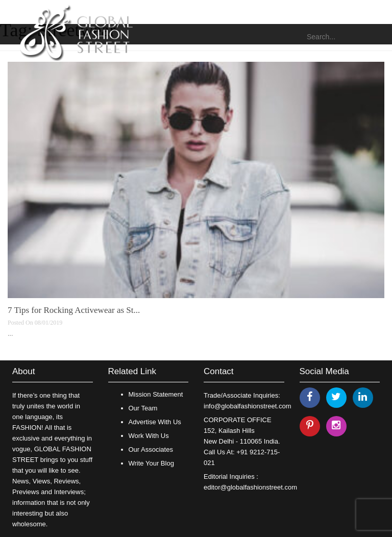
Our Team (143, 408)
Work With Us (149, 436)
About (23, 371)
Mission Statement (156, 394)
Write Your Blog (151, 463)
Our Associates (151, 449)
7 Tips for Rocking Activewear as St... (74, 310)
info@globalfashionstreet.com (247, 406)
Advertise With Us (155, 422)
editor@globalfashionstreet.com (250, 487)
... (10, 334)
